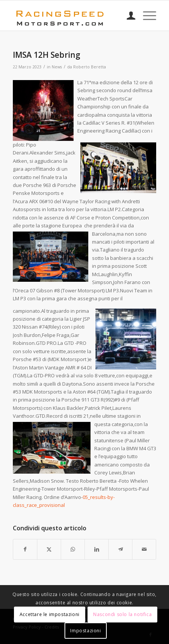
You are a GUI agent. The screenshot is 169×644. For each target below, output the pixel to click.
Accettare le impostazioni (50, 614)
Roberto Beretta (90, 67)
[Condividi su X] (49, 549)
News (57, 67)
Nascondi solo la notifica (122, 614)
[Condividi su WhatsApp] (73, 549)
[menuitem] (127, 15)
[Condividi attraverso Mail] (144, 549)
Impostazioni (85, 631)
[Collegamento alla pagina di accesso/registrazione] (127, 15)
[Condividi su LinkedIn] (97, 549)
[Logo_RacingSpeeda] (70, 15)
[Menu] (146, 15)
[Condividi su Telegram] (120, 549)
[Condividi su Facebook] (25, 549)
